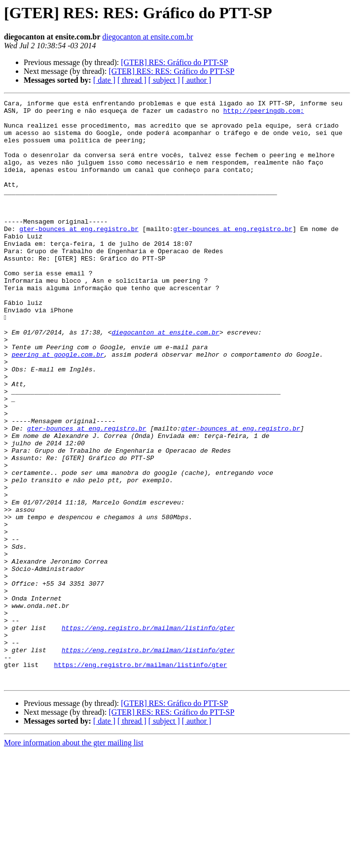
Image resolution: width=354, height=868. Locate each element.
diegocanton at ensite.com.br (148, 37)
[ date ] (104, 80)
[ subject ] (164, 80)
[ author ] (197, 80)
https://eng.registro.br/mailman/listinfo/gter (148, 734)
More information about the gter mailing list (74, 859)
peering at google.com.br (58, 406)
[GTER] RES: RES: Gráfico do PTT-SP (171, 71)
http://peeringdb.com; (264, 113)
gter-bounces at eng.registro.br (79, 255)
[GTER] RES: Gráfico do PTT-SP (174, 62)
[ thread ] (132, 80)
